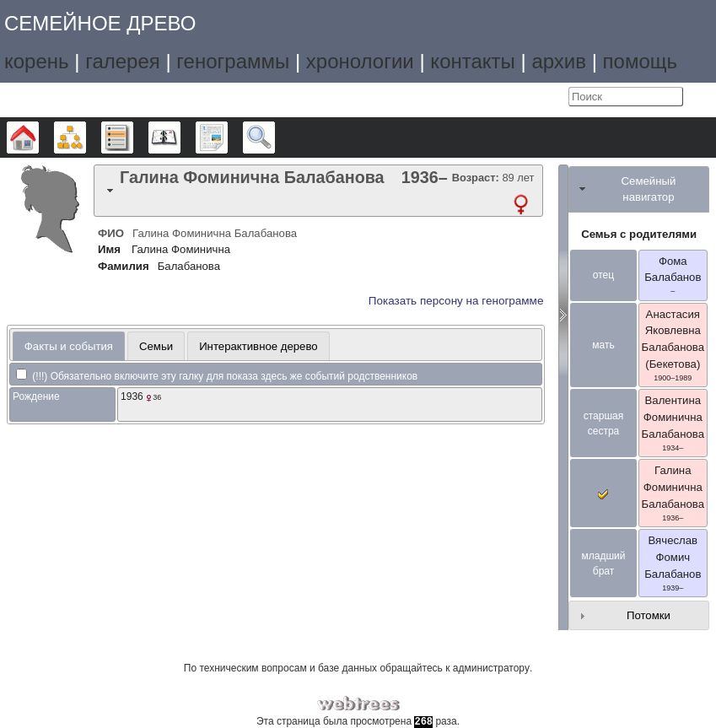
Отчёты (227, 138)
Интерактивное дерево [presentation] (258, 346)
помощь (640, 61)
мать (603, 345)
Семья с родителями (639, 234)
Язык (517, 97)
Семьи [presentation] (156, 346)
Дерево (38, 138)
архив (559, 61)
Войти (552, 97)
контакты (472, 61)
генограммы (233, 61)
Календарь (180, 138)
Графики (86, 138)
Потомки (649, 615)
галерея (123, 61)
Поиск (275, 138)
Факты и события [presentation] (69, 346)
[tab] (318, 191)
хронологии (360, 61)
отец (603, 275)
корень (37, 61)
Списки (133, 138)
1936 (132, 396)
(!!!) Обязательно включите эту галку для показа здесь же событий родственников (217, 376)
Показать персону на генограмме (456, 301)
